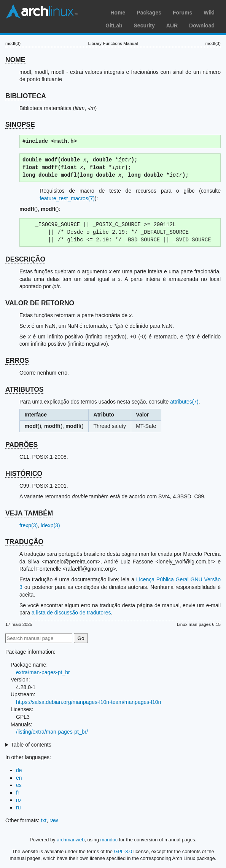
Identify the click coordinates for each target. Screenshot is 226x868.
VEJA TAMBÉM (29, 513)
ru (18, 807)
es (19, 785)
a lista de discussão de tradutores (71, 613)
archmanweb (71, 840)
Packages (149, 13)
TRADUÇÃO (24, 542)
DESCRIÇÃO (25, 259)
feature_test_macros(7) (67, 198)
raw (54, 820)
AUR (172, 26)
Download (202, 26)
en (19, 778)
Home (118, 13)
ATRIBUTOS (24, 389)
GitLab (114, 26)
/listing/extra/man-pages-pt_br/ (52, 732)
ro (18, 800)
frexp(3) (29, 525)
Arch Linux (42, 11)
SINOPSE (20, 124)
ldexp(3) (50, 525)
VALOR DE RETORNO (40, 303)
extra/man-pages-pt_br (43, 672)
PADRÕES (21, 445)
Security (144, 26)
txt (44, 820)
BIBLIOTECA (26, 96)
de (19, 770)
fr (18, 793)
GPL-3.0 (123, 851)
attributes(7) (184, 402)
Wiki (209, 13)
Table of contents (31, 745)
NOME (15, 60)
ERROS (17, 361)
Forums (182, 13)
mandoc (109, 840)
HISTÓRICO (24, 474)
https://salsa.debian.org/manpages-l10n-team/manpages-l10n (88, 702)
